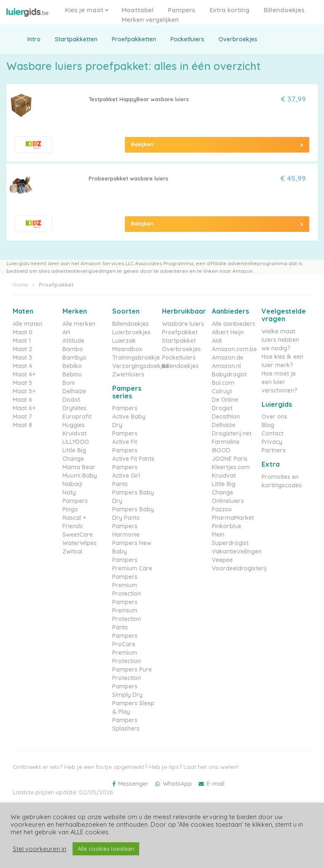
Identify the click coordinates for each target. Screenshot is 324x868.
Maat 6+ (24, 408)
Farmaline (226, 442)
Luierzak (124, 341)
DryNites (74, 408)
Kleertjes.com (231, 467)
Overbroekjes (238, 39)
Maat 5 (22, 383)
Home (20, 285)
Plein (218, 535)
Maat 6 (22, 400)
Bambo (73, 349)
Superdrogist (230, 543)
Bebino (72, 374)
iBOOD (221, 450)
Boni (69, 383)
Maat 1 (22, 341)
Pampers (182, 10)
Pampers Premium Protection (127, 585)
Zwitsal (72, 551)
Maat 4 (22, 366)
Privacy (272, 442)
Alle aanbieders (234, 324)
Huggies (74, 425)
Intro (34, 39)
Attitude (73, 341)
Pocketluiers (187, 39)
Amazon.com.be (234, 349)
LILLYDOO (76, 442)
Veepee (222, 560)
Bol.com (223, 383)
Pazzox (222, 509)
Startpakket (179, 341)
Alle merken (79, 324)
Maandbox (127, 349)
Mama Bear (79, 467)
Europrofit (77, 417)
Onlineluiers (228, 501)
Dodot (71, 400)
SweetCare (78, 535)
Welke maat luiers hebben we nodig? (280, 340)
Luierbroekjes (131, 332)
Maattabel (138, 10)
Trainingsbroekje (136, 357)
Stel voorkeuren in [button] (39, 849)
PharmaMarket (233, 518)
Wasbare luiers (183, 324)
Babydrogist (229, 374)
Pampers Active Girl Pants (126, 476)
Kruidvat (74, 433)
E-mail (216, 784)
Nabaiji (72, 484)
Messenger (133, 784)
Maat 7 (22, 417)
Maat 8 (22, 425)
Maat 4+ (24, 374)
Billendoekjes (284, 10)
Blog (268, 425)
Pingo (70, 509)
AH (66, 332)
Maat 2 (22, 349)
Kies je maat (87, 10)
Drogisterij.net (232, 433)
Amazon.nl (226, 366)
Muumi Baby (80, 476)
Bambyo (74, 357)
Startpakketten (76, 39)
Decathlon (226, 417)
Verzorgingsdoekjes (140, 366)
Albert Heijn (228, 332)
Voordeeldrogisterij (239, 568)
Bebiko (72, 366)
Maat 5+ (24, 391)
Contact (273, 433)
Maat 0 (23, 332)
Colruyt (222, 391)
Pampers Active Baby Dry (129, 417)
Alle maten (27, 324)
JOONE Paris (230, 459)
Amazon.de (228, 357)
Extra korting (229, 10)
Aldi (217, 341)
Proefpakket (180, 332)
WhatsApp (177, 784)
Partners (274, 450)
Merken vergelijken (150, 20)
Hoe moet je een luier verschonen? (279, 382)
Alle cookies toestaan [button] (106, 849)
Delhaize (74, 391)
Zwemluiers (128, 374)
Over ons (274, 417)
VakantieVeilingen (237, 551)
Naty (69, 492)
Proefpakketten (134, 39)
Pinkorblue (227, 526)
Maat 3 (22, 357)
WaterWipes (80, 543)
